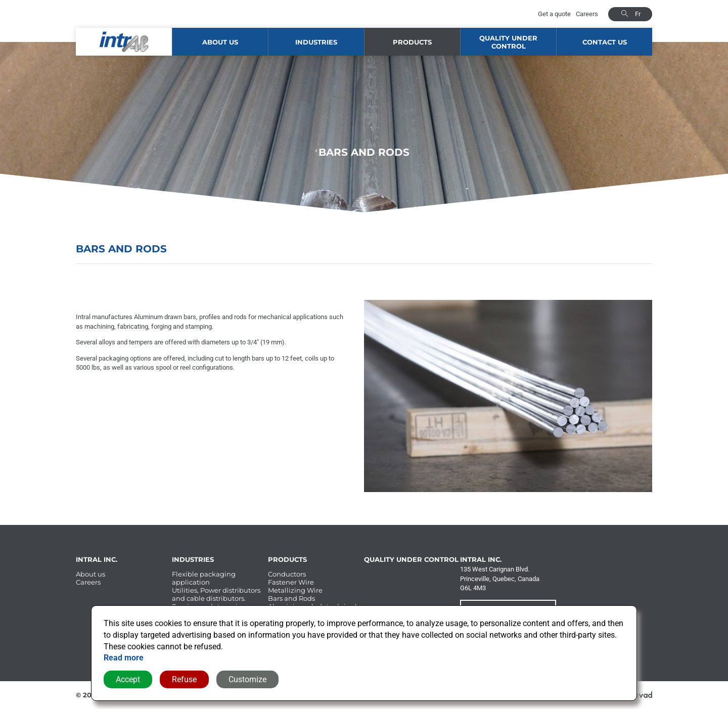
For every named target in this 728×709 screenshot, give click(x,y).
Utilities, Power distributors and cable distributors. (216, 594)
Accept (128, 679)
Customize (247, 679)
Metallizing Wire (295, 590)
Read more (124, 658)
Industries (316, 42)
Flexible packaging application (204, 578)
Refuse (184, 679)
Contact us (605, 42)
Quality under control (508, 42)
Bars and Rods (291, 598)
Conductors (287, 574)
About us (220, 42)
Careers (587, 14)
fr (638, 14)
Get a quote (554, 14)
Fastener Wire (291, 582)
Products (412, 42)
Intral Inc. (97, 559)
